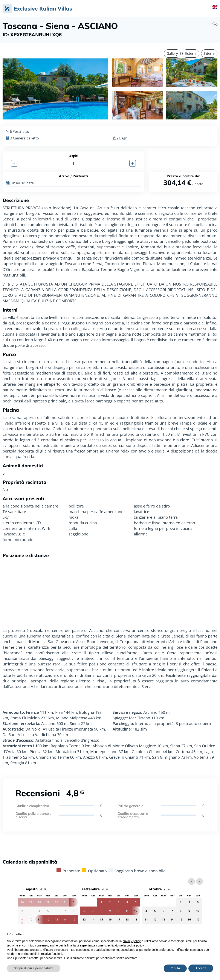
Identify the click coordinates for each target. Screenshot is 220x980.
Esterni (191, 54)
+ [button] (133, 163)
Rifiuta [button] (175, 968)
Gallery (172, 54)
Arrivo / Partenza (73, 176)
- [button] (14, 163)
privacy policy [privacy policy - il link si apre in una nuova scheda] (132, 941)
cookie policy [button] (135, 945)
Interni (209, 54)
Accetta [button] (201, 968)
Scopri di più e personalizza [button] (34, 968)
